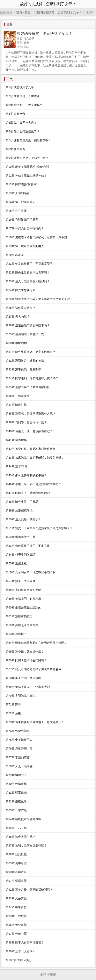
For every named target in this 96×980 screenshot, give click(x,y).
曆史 (28, 12)
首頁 (19, 12)
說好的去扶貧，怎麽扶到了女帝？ (59, 12)
